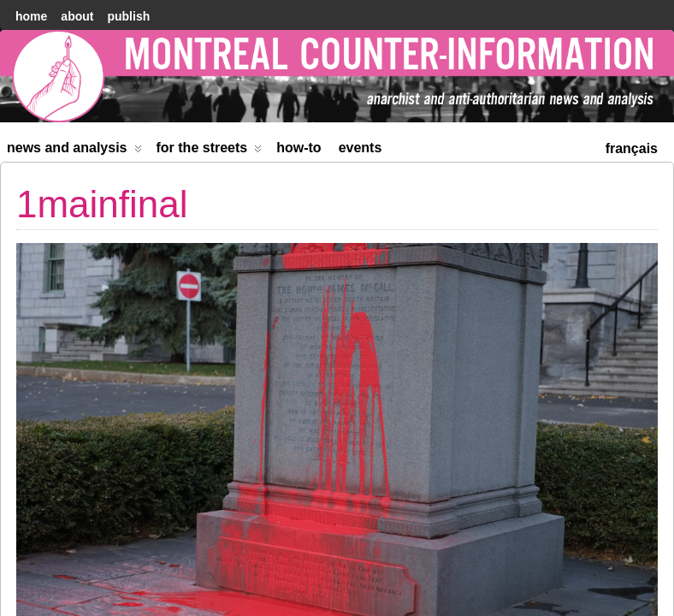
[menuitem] (632, 147)
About (77, 16)
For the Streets (210, 151)
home (31, 16)
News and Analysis (74, 151)
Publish (128, 16)
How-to (299, 148)
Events (361, 148)
